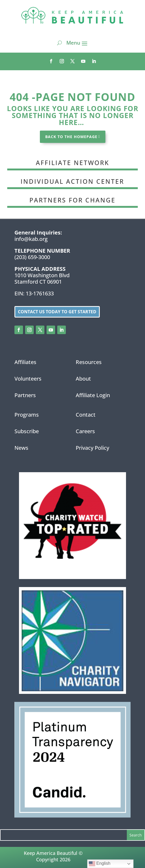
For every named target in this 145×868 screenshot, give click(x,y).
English (100, 864)
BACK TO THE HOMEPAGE (71, 137)
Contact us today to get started (57, 312)
